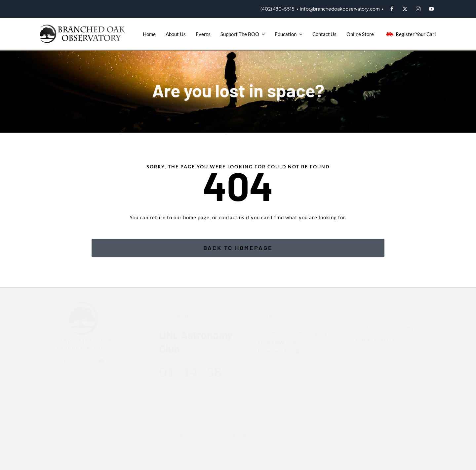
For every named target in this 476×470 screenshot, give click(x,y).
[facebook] (392, 9)
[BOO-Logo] (83, 27)
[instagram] (418, 9)
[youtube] (431, 9)
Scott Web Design (284, 435)
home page (196, 217)
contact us (232, 217)
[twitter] (405, 9)
